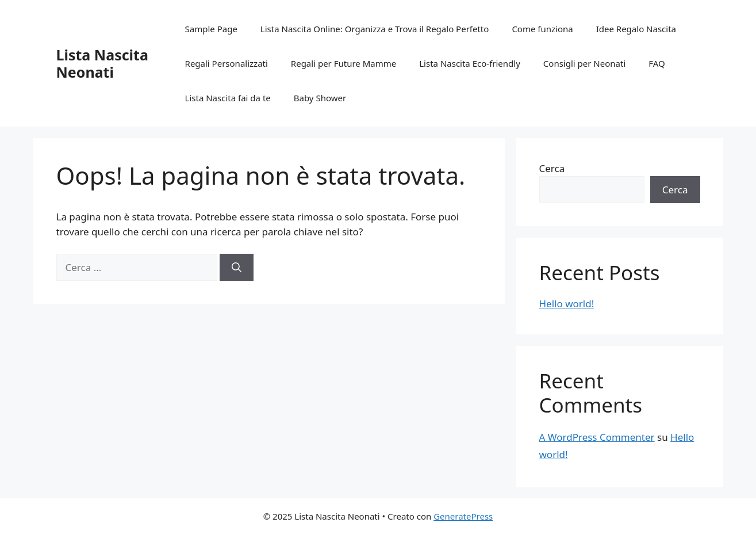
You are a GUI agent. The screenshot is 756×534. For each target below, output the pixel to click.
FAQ (657, 63)
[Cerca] (237, 268)
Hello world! (567, 304)
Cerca (552, 168)
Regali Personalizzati (227, 63)
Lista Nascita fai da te (228, 98)
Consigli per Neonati (584, 63)
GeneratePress (463, 516)
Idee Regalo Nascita (636, 29)
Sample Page (211, 29)
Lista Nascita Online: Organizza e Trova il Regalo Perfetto (375, 29)
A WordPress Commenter (597, 437)
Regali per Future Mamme (344, 63)
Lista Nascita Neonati (102, 63)
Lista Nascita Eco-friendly (470, 63)
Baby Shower (320, 98)
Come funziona (542, 29)
